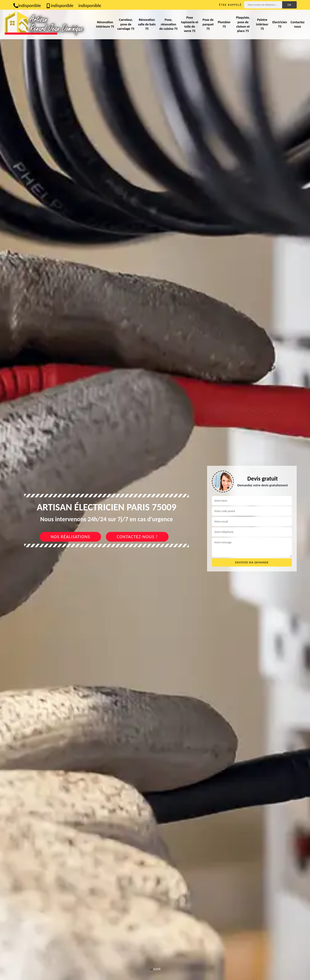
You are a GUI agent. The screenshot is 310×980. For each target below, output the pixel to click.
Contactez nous (298, 24)
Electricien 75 (280, 24)
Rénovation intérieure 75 (105, 24)
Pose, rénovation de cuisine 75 (168, 24)
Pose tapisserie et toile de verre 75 (190, 24)
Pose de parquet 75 (208, 24)
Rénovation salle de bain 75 (147, 24)
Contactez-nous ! (137, 537)
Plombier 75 (224, 24)
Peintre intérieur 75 (262, 24)
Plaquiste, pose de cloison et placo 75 (243, 24)
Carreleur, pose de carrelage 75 (126, 24)
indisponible (27, 5)
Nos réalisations (70, 537)
